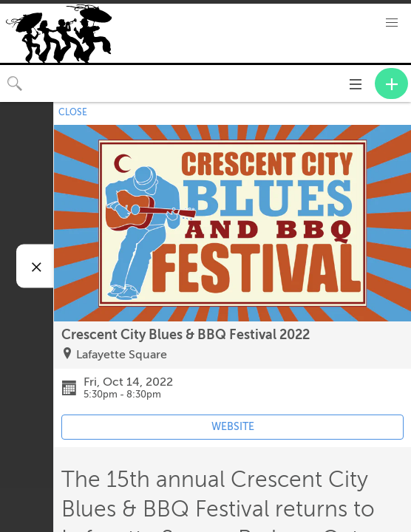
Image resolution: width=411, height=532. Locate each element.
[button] (392, 23)
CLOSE (73, 112)
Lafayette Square (122, 355)
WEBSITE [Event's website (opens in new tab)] (233, 427)
